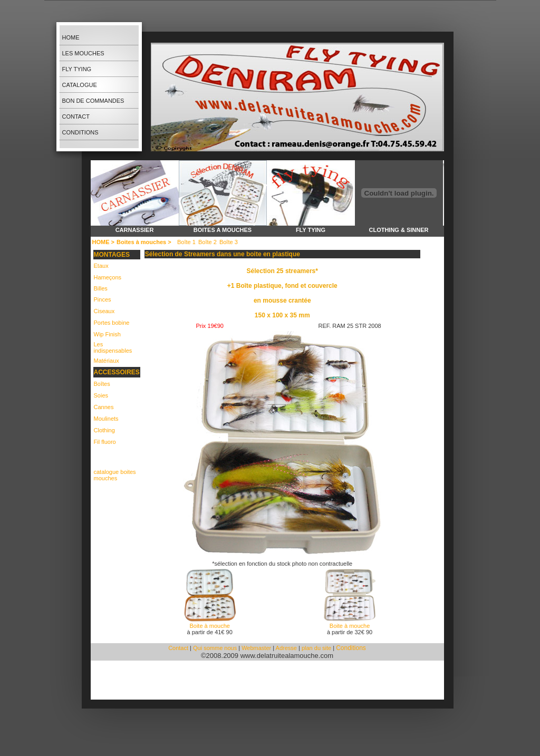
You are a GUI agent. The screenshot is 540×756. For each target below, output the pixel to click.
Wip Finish (107, 334)
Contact (76, 117)
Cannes (104, 407)
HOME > (103, 242)
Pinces (103, 299)
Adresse (286, 648)
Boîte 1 (186, 242)
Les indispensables (113, 347)
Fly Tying (77, 69)
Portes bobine (112, 323)
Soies (101, 395)
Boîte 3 (229, 242)
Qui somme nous (216, 648)
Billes (101, 288)
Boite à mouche (209, 626)
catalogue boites (115, 472)
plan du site (316, 648)
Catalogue (80, 85)
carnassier (135, 230)
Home (71, 37)
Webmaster (256, 648)
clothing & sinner (398, 230)
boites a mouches (223, 230)
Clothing (104, 430)
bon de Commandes (93, 101)
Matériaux (107, 361)
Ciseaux (104, 311)
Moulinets (106, 419)
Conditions (80, 132)
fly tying (311, 230)
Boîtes (102, 384)
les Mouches (83, 53)
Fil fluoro (105, 442)
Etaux (101, 266)
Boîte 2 (208, 242)
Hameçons (108, 277)
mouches (106, 478)
